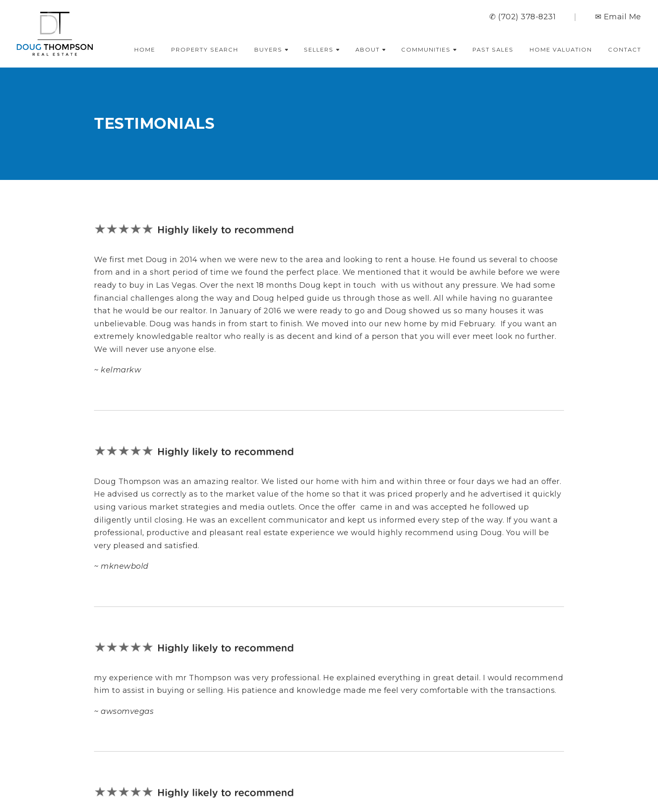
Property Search (205, 49)
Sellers (322, 49)
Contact (625, 49)
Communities (429, 49)
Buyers (271, 49)
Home (145, 49)
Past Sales (493, 49)
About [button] (371, 49)
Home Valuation (561, 49)
